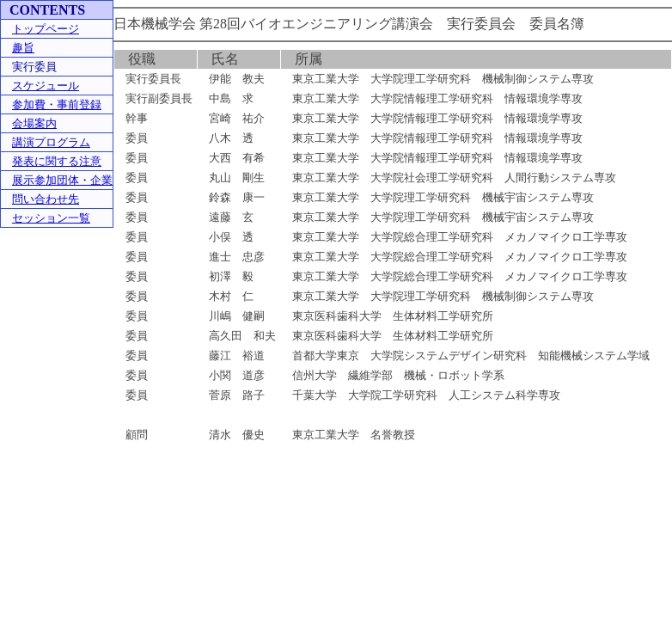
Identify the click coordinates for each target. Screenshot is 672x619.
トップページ (46, 29)
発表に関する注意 (57, 161)
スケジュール (46, 86)
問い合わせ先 (46, 199)
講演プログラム (51, 142)
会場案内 (34, 123)
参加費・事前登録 (57, 104)
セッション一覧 (51, 218)
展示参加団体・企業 (62, 180)
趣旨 (23, 48)
